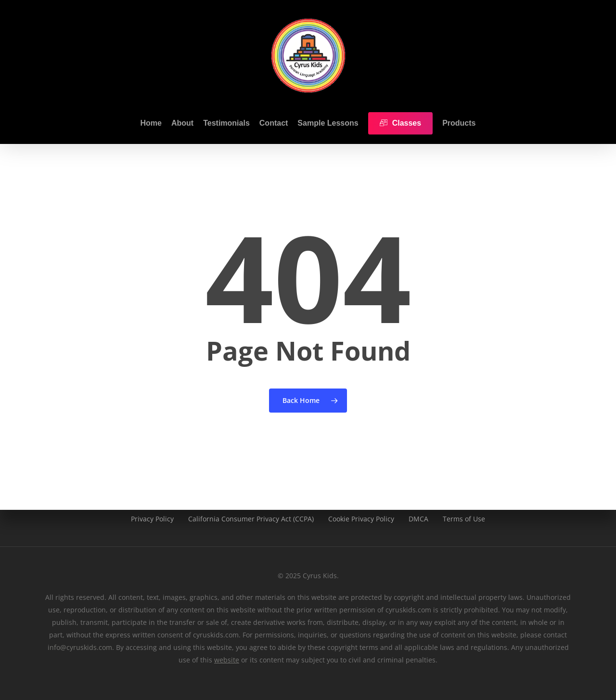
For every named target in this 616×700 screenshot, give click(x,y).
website (227, 660)
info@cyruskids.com (80, 647)
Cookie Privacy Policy (361, 519)
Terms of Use (464, 519)
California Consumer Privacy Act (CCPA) (251, 519)
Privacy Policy (152, 519)
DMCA (418, 519)
